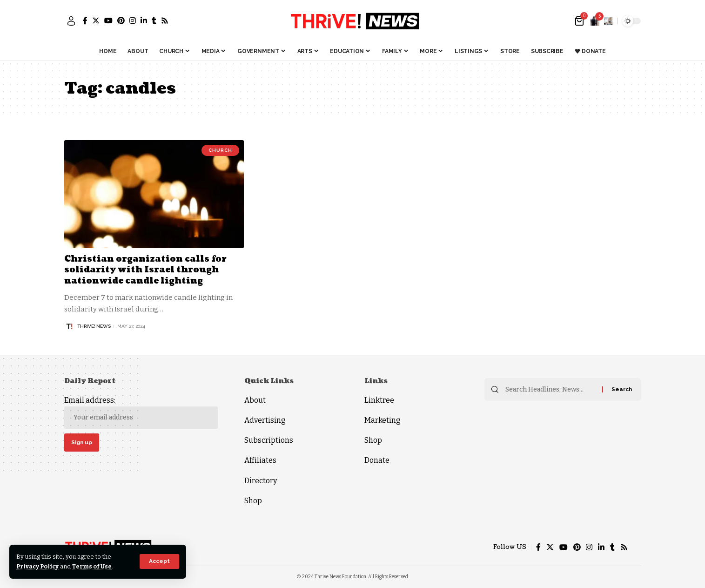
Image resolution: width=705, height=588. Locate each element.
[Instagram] (133, 20)
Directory (261, 481)
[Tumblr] (154, 20)
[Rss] (165, 20)
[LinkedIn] (144, 20)
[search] (608, 21)
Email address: (141, 412)
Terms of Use (94, 566)
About (255, 400)
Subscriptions (269, 440)
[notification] (595, 21)
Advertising (265, 420)
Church (220, 150)
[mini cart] (580, 21)
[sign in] (71, 21)
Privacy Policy (38, 566)
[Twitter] (96, 20)
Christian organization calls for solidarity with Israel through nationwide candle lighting (146, 270)
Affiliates (260, 460)
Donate (377, 460)
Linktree (379, 400)
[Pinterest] (121, 20)
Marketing (383, 420)
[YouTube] (108, 20)
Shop (253, 501)
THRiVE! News (94, 326)
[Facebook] (85, 20)
